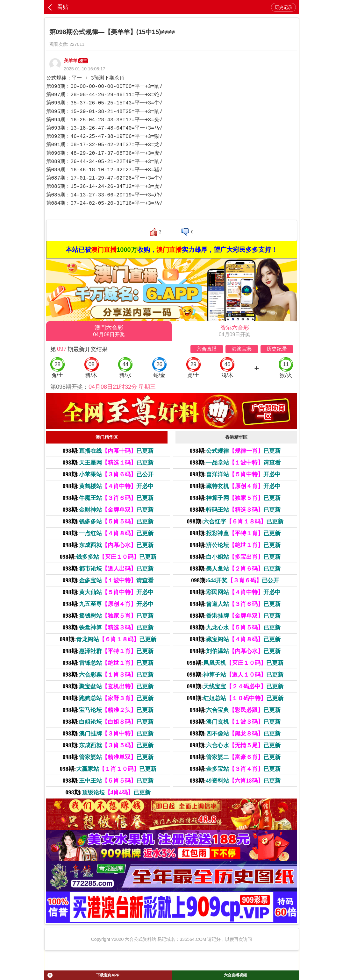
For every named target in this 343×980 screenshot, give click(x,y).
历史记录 (283, 7)
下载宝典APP (83, 975)
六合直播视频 (235, 975)
